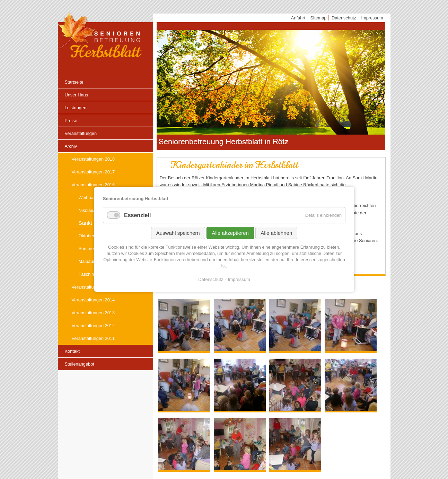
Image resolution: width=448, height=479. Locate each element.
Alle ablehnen (276, 233)
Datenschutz (211, 279)
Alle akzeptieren (230, 233)
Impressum (239, 279)
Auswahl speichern (178, 233)
